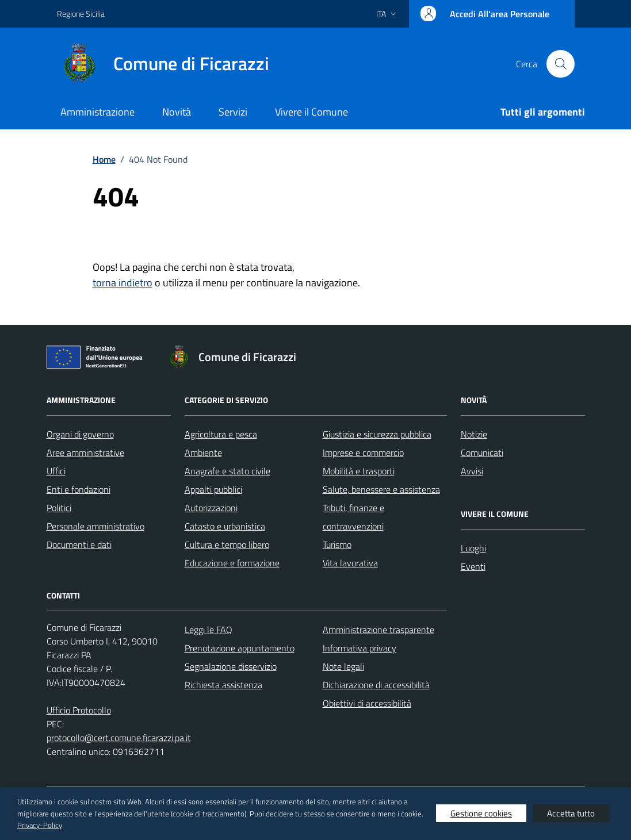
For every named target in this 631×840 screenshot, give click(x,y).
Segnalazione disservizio (231, 666)
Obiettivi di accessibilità (367, 703)
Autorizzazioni (211, 508)
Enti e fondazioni (79, 489)
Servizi (233, 112)
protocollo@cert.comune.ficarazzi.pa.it (119, 738)
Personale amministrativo (95, 526)
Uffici (56, 471)
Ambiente (203, 452)
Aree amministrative (85, 452)
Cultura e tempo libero (227, 544)
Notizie (474, 434)
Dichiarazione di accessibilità (376, 685)
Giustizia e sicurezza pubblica (377, 434)
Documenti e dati (79, 544)
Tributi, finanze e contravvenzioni (353, 517)
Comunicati (482, 452)
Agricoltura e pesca (221, 434)
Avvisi (472, 471)
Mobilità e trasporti (359, 471)
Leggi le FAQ (209, 630)
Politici (59, 508)
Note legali (343, 666)
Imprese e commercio (363, 452)
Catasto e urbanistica (225, 526)
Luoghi (473, 548)
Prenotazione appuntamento (240, 648)
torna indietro (123, 283)
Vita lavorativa (350, 563)
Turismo (337, 544)
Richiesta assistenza (223, 685)
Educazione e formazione (232, 563)
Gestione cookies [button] (481, 813)
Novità (177, 112)
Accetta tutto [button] (571, 813)
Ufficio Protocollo (79, 710)
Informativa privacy (360, 648)
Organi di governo (80, 434)
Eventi (473, 566)
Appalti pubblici (213, 489)
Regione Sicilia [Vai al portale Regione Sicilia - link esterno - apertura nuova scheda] (81, 14)
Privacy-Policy (40, 825)
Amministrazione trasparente (378, 630)
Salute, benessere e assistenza (381, 489)
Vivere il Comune (311, 112)
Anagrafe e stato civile (227, 471)
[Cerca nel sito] (560, 64)
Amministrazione (97, 112)
